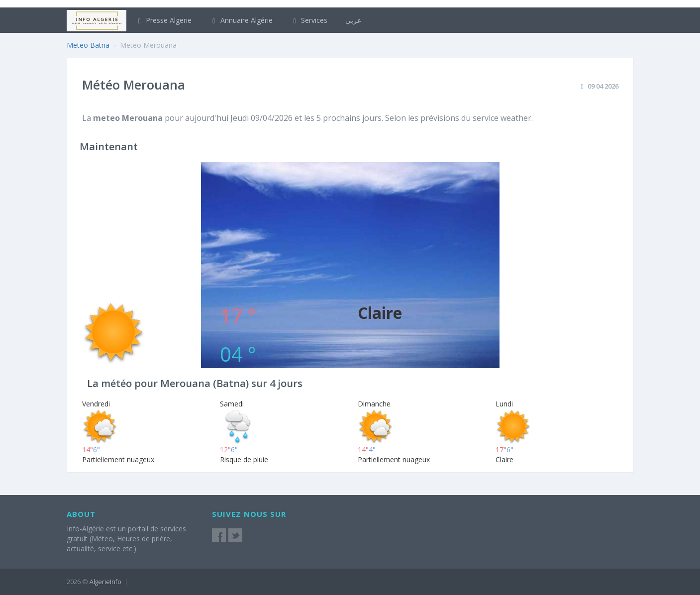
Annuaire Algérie (241, 20)
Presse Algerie (164, 20)
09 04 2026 (603, 86)
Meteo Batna (88, 45)
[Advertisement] (350, 232)
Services (309, 20)
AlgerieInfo (105, 582)
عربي (353, 20)
